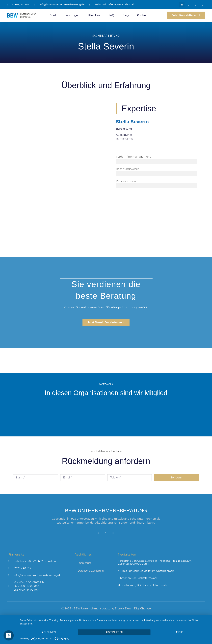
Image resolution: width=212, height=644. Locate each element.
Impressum (84, 563)
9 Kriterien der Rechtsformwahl (137, 578)
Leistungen (72, 15)
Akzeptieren (114, 633)
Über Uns (94, 15)
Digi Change (142, 609)
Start (53, 15)
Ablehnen (48, 633)
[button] (182, 5)
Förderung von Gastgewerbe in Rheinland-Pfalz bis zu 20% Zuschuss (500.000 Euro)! (155, 562)
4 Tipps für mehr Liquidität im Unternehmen (146, 571)
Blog (126, 15)
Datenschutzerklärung (91, 571)
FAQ (111, 15)
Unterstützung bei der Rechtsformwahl (143, 585)
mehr (180, 633)
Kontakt (142, 15)
